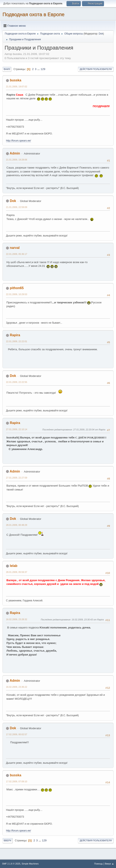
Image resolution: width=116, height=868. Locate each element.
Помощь (99, 864)
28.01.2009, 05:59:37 (17, 572)
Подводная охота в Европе (33, 14)
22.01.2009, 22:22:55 (17, 382)
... (39, 69)
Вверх (8, 841)
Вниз (7, 69)
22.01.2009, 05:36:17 (17, 254)
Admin (15, 153)
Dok (101, 34)
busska (15, 80)
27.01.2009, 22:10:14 (17, 429)
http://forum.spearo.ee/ (19, 141)
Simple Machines (30, 864)
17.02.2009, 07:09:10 (17, 781)
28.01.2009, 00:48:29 (17, 525)
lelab (13, 566)
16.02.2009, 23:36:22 (17, 687)
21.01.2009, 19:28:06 (17, 160)
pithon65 (17, 288)
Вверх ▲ (109, 864)
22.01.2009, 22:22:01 (17, 341)
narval (15, 248)
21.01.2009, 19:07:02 (17, 87)
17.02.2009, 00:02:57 (17, 734)
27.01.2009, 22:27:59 (17, 478)
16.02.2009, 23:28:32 (17, 619)
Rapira (15, 335)
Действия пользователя (96, 69)
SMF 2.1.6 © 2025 (11, 864)
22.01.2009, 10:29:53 (17, 294)
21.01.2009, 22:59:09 (17, 207)
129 (43, 69)
